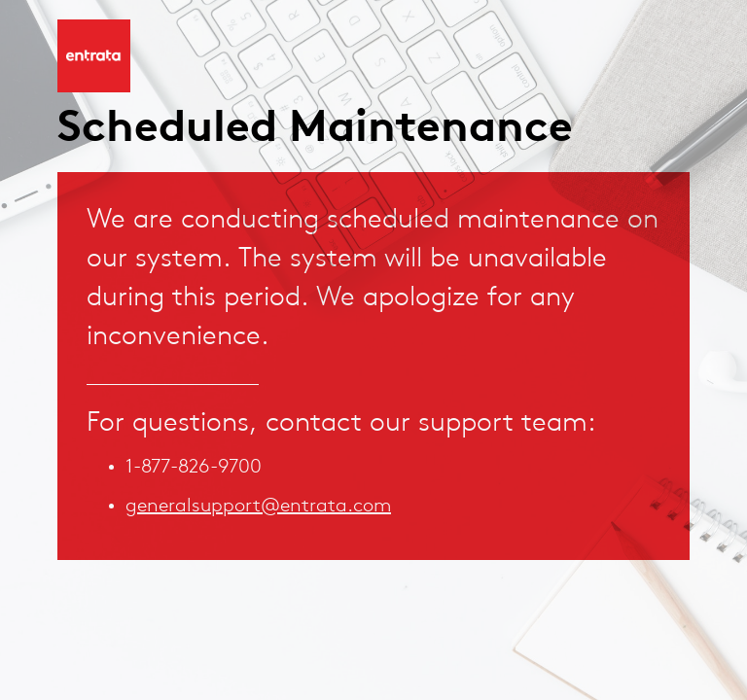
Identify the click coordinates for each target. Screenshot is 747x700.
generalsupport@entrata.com (258, 507)
